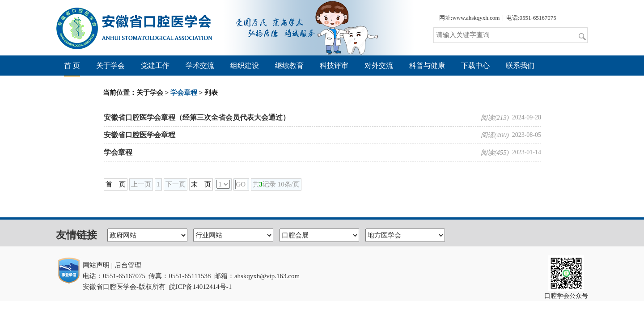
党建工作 (155, 66)
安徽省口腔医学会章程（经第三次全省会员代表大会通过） (197, 117)
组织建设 (245, 66)
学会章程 (184, 93)
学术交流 (200, 66)
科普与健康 (427, 66)
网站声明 (96, 265)
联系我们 (520, 66)
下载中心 (475, 66)
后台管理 (128, 265)
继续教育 (289, 66)
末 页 (201, 184)
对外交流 (379, 66)
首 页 (72, 66)
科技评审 (334, 66)
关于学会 (110, 66)
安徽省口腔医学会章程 (140, 135)
